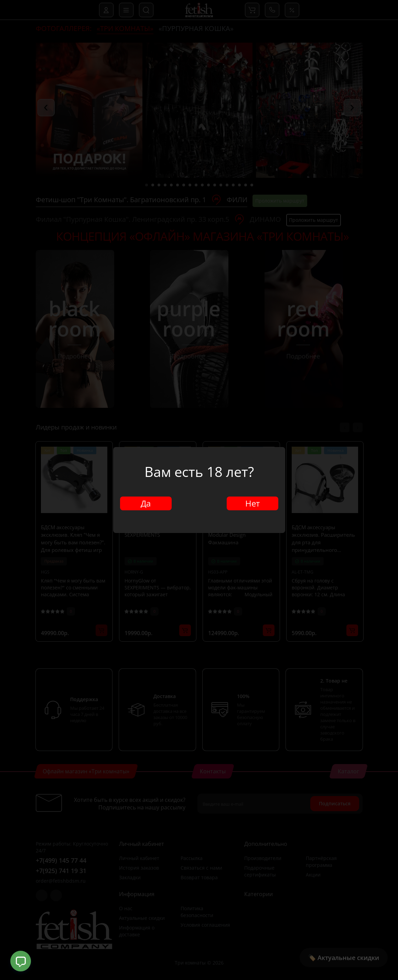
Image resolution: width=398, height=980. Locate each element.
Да (146, 503)
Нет (252, 503)
